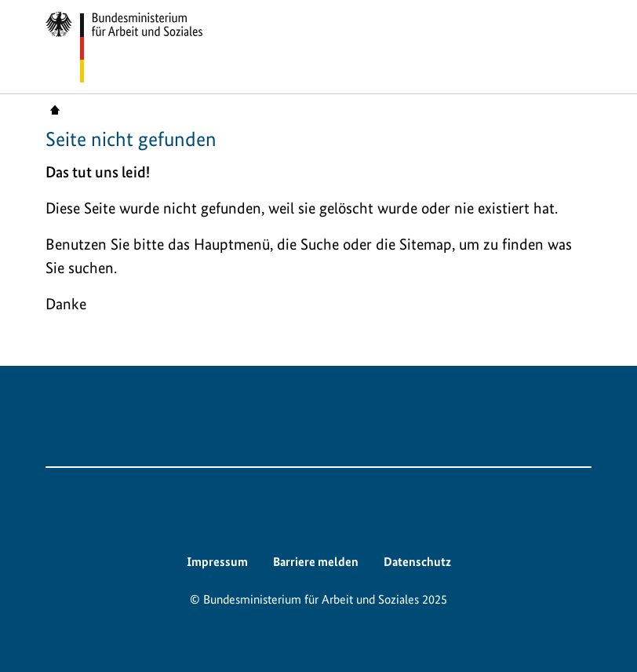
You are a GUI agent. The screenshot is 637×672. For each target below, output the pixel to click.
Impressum (217, 562)
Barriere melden (316, 562)
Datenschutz (417, 562)
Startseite (55, 109)
